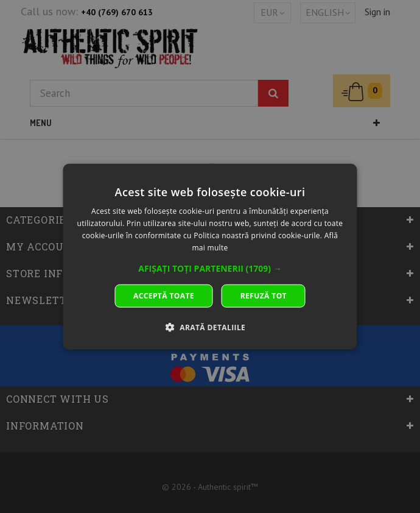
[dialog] (210, 257)
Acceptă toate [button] (164, 295)
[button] (210, 268)
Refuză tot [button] (264, 295)
